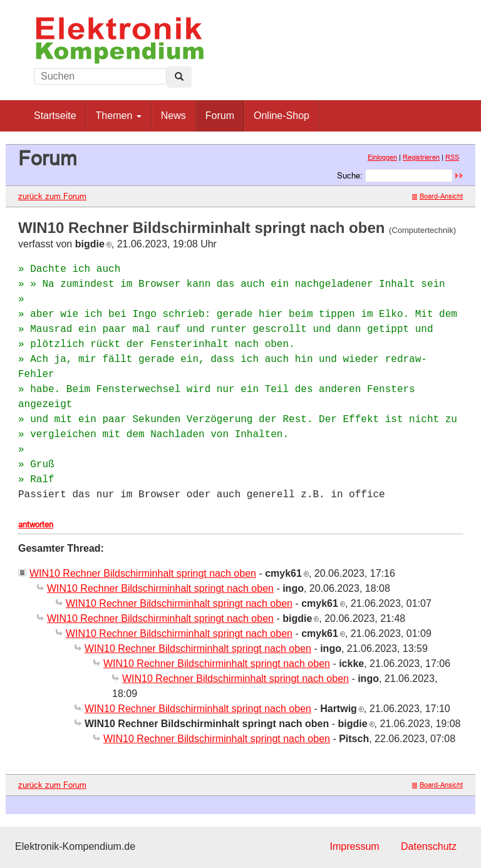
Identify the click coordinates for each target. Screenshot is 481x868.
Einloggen (382, 157)
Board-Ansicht (437, 196)
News (173, 116)
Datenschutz (429, 846)
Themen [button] (119, 116)
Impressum (354, 846)
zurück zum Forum (52, 196)
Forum (220, 116)
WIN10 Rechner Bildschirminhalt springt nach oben (143, 573)
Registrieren (421, 157)
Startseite (55, 116)
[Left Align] (179, 77)
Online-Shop (282, 116)
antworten (36, 524)
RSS (452, 157)
